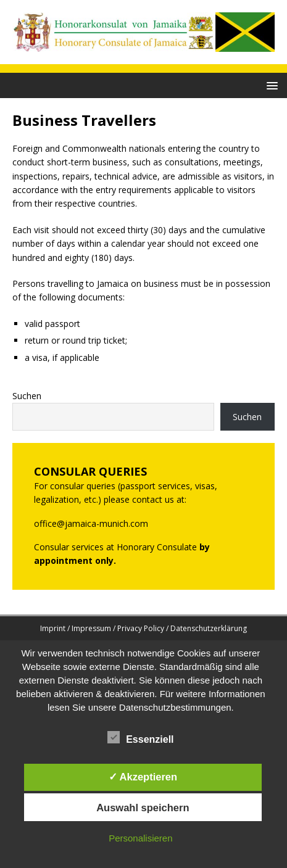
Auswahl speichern (143, 808)
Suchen (27, 396)
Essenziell (140, 738)
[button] (270, 85)
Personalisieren (140, 838)
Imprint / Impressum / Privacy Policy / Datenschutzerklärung (143, 628)
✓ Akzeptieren (143, 777)
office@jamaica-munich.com (91, 523)
